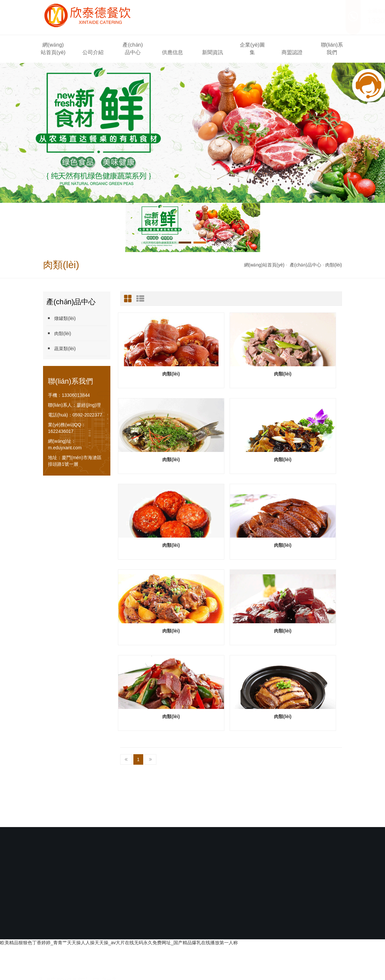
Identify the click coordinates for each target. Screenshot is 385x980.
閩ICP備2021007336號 (195, 832)
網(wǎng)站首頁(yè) (53, 49)
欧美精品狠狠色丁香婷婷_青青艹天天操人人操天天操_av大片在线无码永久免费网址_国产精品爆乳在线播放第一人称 (119, 857)
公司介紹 (93, 52)
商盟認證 (292, 52)
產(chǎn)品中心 (133, 49)
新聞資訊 (213, 52)
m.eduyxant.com (65, 448)
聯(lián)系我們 (332, 49)
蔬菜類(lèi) (61, 348)
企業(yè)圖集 (252, 49)
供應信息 (172, 52)
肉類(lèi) (334, 265)
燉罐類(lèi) (61, 318)
